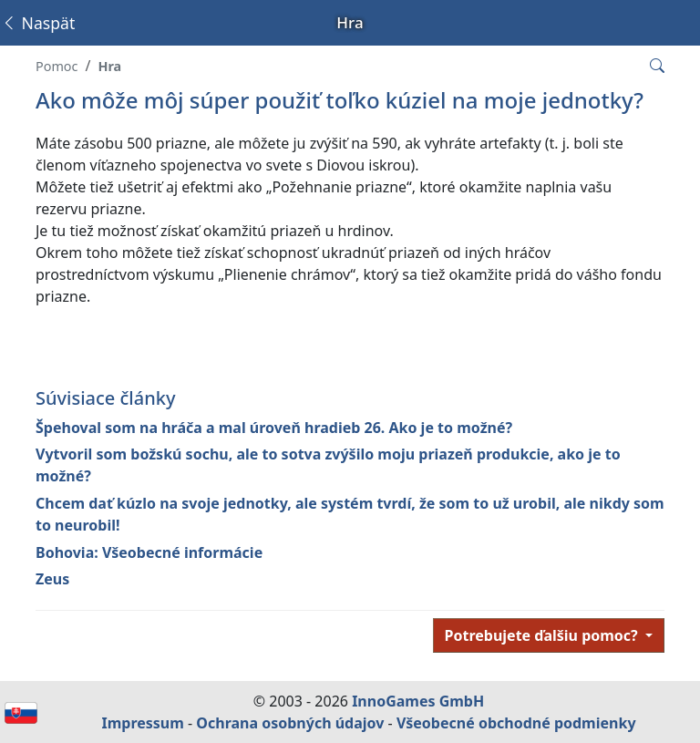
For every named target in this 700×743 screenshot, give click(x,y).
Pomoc (57, 66)
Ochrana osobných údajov (290, 723)
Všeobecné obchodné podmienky (516, 723)
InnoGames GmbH (418, 701)
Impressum (142, 723)
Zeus (52, 579)
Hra (109, 66)
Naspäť (38, 23)
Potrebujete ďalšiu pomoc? (543, 635)
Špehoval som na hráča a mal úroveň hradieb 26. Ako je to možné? (274, 428)
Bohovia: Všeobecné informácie (149, 552)
